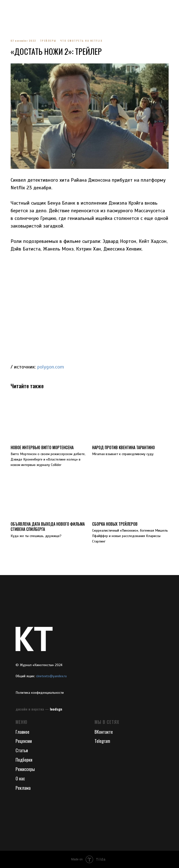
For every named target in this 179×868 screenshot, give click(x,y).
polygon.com (51, 367)
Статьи (22, 750)
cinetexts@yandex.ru (51, 676)
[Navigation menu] (8, 7)
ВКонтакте (104, 732)
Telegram (102, 741)
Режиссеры (25, 769)
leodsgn (56, 709)
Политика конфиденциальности (40, 693)
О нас (20, 778)
